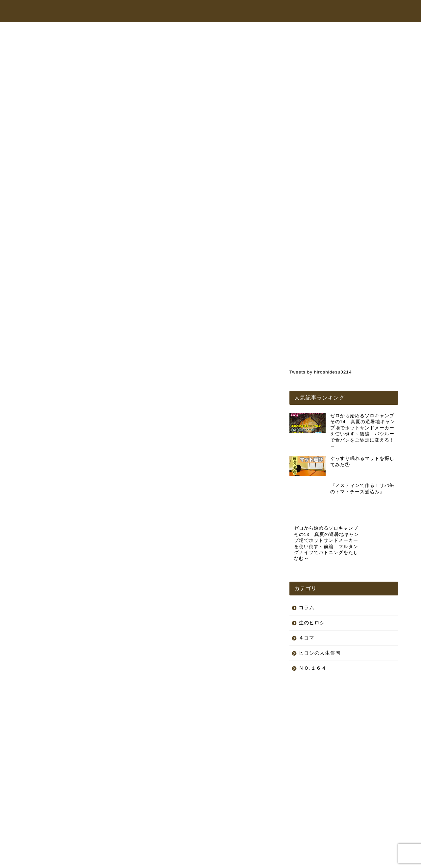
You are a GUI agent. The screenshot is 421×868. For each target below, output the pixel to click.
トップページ (165, 11)
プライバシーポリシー (48, 860)
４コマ (307, 613)
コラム (314, 11)
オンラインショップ (270, 11)
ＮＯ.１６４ (313, 644)
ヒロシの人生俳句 (179, 309)
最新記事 (54, 309)
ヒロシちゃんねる (214, 11)
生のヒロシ (242, 309)
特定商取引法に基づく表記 (102, 860)
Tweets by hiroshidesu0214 (321, 372)
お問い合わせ (351, 11)
